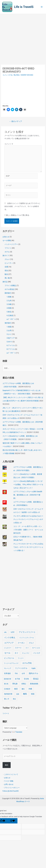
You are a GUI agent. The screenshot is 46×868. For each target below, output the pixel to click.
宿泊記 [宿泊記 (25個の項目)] (36, 679)
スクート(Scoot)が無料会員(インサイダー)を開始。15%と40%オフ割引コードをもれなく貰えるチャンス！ (28, 485)
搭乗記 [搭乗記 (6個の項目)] (24, 684)
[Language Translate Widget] (15, 728)
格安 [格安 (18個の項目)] (16, 689)
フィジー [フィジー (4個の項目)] (21, 658)
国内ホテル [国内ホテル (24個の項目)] (34, 673)
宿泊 (6, 271)
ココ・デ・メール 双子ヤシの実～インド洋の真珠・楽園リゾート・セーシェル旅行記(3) (28, 530)
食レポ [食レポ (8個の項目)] (7, 699)
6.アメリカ (11, 345)
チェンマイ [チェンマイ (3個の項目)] (26, 653)
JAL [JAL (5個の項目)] (5, 632)
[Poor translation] (12, 821)
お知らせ (6, 237)
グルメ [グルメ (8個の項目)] (31, 643)
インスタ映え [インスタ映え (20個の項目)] (10, 638)
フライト (8, 248)
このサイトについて (11, 774)
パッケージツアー (11, 244)
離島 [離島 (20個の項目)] (25, 694)
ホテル (7, 252)
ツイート (6, 713)
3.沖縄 (9, 304)
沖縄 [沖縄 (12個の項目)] (30, 689)
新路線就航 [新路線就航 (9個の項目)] (34, 684)
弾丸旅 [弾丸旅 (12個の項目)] (15, 684)
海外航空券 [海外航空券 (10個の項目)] (8, 694)
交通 (6, 267)
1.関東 (9, 297)
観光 (6, 274)
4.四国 (9, 308)
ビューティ (9, 263)
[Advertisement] (23, 38)
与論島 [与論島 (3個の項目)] (33, 668)
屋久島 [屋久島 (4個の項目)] (6, 684)
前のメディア (16, 121)
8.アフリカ (11, 349)
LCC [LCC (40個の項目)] (13, 632)
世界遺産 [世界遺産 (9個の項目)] (7, 673)
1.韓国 (9, 327)
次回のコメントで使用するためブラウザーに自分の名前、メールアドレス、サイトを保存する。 (22, 206)
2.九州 (9, 301)
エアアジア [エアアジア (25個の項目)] (9, 643)
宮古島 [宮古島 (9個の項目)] (26, 679)
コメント (9, 144)
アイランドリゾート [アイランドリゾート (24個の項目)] (27, 632)
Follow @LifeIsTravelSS (11, 791)
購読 (7, 765)
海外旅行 (8, 323)
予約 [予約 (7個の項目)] (16, 673)
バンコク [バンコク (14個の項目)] (37, 653)
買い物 (7, 278)
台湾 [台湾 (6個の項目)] (23, 673)
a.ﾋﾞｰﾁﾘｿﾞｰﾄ (11, 319)
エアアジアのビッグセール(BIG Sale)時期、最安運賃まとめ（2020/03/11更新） (28, 495)
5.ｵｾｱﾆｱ (9, 342)
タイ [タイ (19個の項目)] (16, 653)
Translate (17, 732)
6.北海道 (10, 315)
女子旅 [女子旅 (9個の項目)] (17, 679)
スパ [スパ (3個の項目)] (27, 648)
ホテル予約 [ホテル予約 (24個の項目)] (27, 663)
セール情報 (7, 240)
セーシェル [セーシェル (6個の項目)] (36, 648)
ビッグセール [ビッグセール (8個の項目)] (9, 658)
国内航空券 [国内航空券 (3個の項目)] (8, 679)
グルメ (7, 259)
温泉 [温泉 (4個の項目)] (18, 694)
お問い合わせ (9, 784)
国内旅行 (8, 293)
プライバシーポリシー (12, 788)
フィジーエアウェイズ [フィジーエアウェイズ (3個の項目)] (11, 663)
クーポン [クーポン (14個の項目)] (21, 643)
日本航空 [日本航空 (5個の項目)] (7, 689)
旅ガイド (6, 255)
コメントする (8, 75)
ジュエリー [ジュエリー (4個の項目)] (8, 648)
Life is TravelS (24, 7)
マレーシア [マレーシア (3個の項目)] (8, 668)
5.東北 (9, 312)
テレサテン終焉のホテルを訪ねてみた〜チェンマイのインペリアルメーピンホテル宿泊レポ (28, 519)
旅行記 (5, 282)
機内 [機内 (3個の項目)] (23, 689)
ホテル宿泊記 (10, 289)
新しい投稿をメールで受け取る (18, 215)
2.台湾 (9, 331)
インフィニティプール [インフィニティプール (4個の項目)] (27, 638)
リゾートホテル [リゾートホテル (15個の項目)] (21, 668)
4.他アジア (11, 338)
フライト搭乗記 (10, 286)
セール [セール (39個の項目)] (7, 653)
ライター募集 (9, 781)
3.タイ (9, 334)
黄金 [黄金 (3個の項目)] (14, 699)
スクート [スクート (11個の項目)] (18, 648)
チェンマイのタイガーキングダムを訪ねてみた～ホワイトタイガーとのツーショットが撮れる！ (28, 547)
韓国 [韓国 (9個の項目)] (33, 694)
